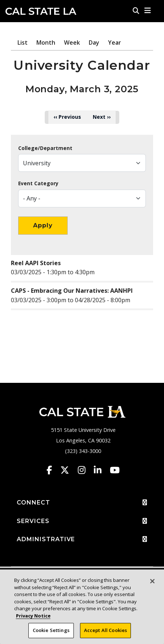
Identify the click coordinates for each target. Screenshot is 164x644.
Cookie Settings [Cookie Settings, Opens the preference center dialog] (51, 630)
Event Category (38, 183)
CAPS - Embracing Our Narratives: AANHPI (72, 291)
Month (46, 42)
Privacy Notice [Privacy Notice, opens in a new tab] (33, 616)
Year (115, 42)
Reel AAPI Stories (36, 263)
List (23, 42)
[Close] (152, 581)
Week (72, 42)
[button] (148, 11)
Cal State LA (41, 11)
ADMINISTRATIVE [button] (82, 539)
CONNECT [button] (82, 503)
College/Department (45, 148)
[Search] (136, 11)
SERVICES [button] (82, 521)
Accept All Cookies (105, 630)
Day (94, 42)
